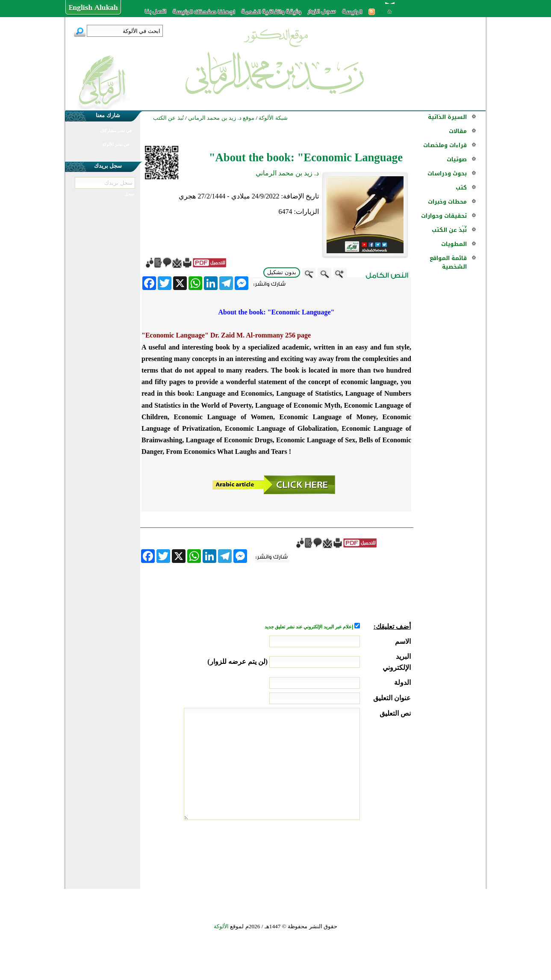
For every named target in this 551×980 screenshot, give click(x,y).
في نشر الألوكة (116, 144)
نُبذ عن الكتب (449, 230)
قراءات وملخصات (445, 145)
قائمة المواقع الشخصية (448, 262)
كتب (461, 188)
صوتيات (457, 159)
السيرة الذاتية (447, 117)
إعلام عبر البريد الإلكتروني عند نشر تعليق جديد (309, 627)
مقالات (458, 131)
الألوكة (221, 926)
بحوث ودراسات (447, 173)
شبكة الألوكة (273, 118)
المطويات (454, 244)
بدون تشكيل (282, 272)
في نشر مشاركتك (116, 131)
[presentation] (346, 852)
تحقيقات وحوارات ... (444, 220)
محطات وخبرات (447, 202)
